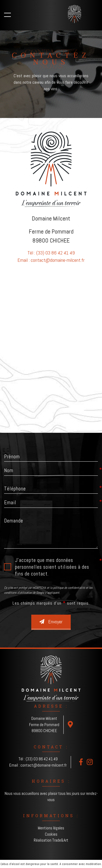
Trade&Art (60, 840)
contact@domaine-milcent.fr (44, 765)
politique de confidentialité (69, 588)
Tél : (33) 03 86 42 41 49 (51, 253)
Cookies (51, 834)
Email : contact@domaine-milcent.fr (51, 260)
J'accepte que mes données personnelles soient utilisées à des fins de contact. (52, 567)
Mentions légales (51, 828)
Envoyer (51, 622)
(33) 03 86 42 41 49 (42, 759)
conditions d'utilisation (18, 593)
